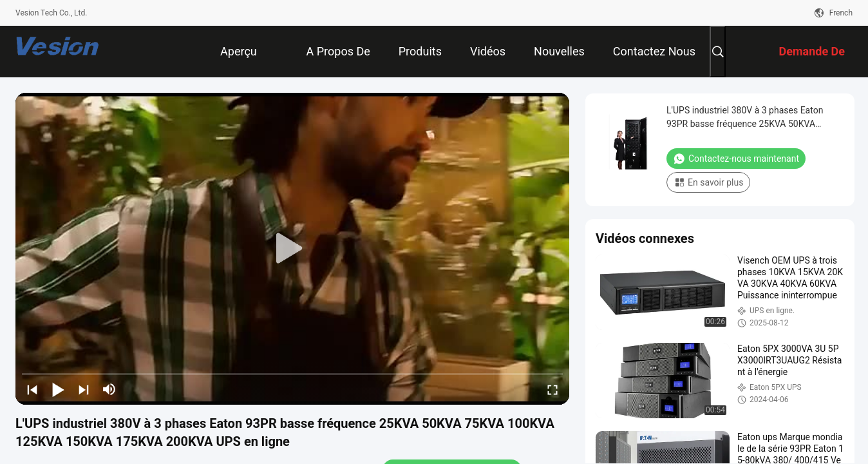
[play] (292, 249)
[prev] (32, 389)
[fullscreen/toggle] (552, 389)
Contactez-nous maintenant (736, 159)
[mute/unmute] (109, 389)
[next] (84, 389)
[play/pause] (58, 389)
